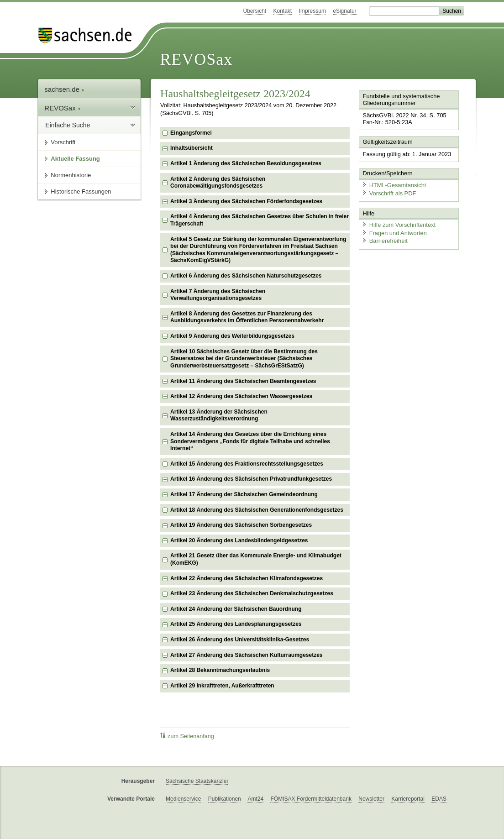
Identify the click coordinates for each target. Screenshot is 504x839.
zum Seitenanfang (187, 736)
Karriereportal (408, 799)
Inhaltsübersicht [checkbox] (192, 148)
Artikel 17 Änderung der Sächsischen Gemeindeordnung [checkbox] (244, 494)
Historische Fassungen (81, 191)
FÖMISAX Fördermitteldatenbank (311, 799)
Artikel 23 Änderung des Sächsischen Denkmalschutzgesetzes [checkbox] (252, 593)
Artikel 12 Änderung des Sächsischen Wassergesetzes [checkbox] (241, 396)
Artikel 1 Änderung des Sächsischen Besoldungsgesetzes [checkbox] (246, 163)
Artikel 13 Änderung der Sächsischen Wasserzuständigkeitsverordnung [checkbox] (219, 415)
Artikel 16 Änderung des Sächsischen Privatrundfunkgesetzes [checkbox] (251, 479)
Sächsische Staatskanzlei (197, 781)
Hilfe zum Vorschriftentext (399, 225)
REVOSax (196, 59)
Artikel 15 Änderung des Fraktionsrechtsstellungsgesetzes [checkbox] (247, 464)
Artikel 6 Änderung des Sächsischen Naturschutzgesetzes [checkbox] (246, 276)
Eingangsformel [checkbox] (191, 133)
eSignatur (344, 11)
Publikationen (225, 799)
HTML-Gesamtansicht (394, 185)
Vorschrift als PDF (389, 193)
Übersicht (255, 11)
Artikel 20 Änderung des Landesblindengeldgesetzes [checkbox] (239, 540)
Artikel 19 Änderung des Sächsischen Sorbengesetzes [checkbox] (241, 525)
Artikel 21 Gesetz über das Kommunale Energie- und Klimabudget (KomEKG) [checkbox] (256, 559)
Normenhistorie (71, 175)
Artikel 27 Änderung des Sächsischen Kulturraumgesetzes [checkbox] (246, 655)
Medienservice (183, 799)
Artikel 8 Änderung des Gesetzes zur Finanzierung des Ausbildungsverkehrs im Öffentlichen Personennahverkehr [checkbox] (247, 317)
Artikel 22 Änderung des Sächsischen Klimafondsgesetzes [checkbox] (247, 578)
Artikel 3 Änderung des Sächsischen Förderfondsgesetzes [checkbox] (246, 201)
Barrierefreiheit (385, 241)
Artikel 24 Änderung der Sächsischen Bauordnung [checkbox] (236, 609)
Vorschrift (63, 142)
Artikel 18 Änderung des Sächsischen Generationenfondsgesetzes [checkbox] (257, 510)
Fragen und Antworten (394, 233)
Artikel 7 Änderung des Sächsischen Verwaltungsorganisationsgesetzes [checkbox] (218, 295)
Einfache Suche (68, 125)
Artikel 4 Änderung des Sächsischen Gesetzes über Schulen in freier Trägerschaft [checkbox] (260, 220)
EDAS (439, 799)
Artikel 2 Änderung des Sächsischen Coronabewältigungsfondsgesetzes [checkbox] (218, 183)
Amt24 (255, 799)
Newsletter (371, 799)
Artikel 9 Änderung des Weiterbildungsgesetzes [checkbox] (232, 336)
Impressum (312, 11)
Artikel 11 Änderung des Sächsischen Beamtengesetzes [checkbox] (243, 381)
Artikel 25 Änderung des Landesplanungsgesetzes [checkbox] (236, 624)
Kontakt (283, 11)
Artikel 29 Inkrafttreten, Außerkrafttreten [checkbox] (222, 686)
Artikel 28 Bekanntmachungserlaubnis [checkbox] (220, 670)
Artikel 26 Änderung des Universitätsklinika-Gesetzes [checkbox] (240, 640)
